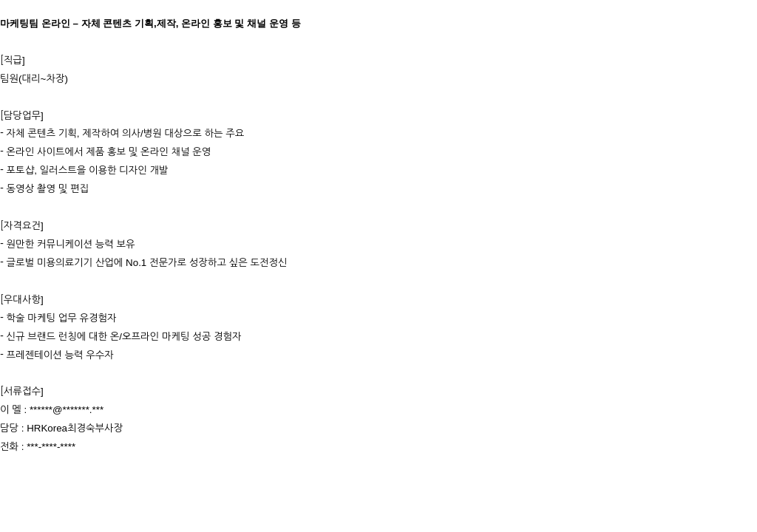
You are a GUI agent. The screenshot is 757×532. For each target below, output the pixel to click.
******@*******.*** (67, 410)
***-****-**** (51, 447)
